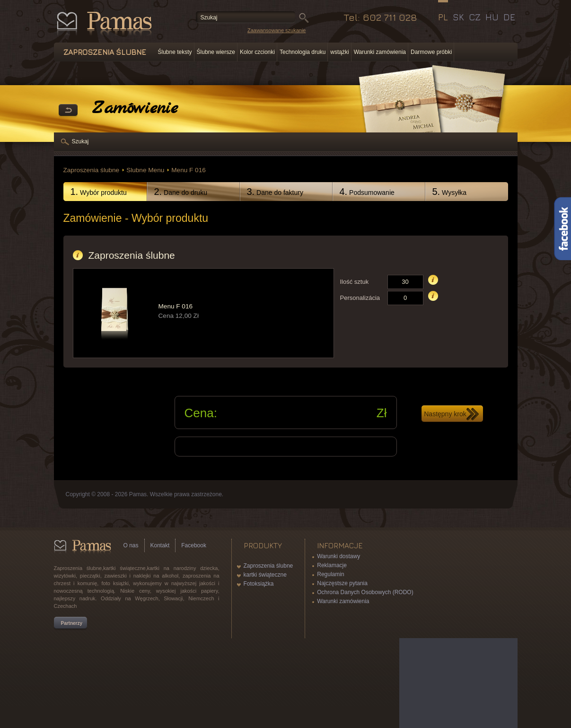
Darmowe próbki (431, 52)
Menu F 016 (189, 170)
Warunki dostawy (338, 556)
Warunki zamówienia (380, 52)
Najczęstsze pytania (342, 583)
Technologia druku (303, 52)
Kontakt (160, 545)
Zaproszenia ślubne (92, 170)
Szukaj (80, 141)
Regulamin (330, 574)
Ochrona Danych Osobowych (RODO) (365, 592)
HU (492, 17)
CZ (475, 17)
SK (458, 17)
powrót (68, 111)
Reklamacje (332, 565)
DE (509, 17)
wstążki (339, 52)
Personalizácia (360, 298)
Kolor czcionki (257, 52)
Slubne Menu (145, 170)
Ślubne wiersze (216, 52)
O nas (131, 545)
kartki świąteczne (265, 575)
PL (443, 17)
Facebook (194, 545)
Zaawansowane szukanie (277, 30)
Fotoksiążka (259, 584)
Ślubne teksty (175, 52)
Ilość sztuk (355, 282)
